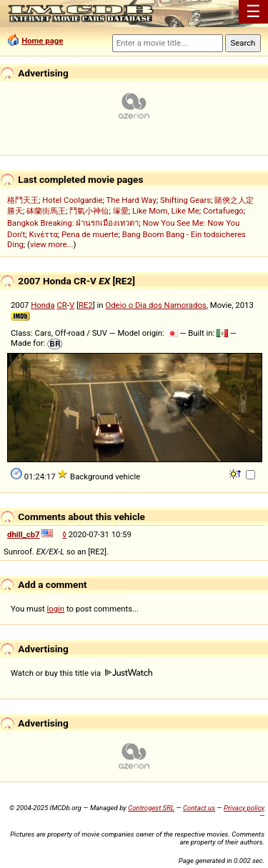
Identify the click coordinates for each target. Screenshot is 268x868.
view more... (52, 244)
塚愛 (121, 211)
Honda (43, 305)
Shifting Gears (185, 200)
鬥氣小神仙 (89, 211)
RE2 (86, 305)
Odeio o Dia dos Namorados (155, 305)
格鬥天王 (23, 200)
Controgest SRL (151, 808)
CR (61, 305)
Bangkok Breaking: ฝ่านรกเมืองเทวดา (73, 223)
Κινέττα (43, 234)
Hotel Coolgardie (72, 200)
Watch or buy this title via (81, 673)
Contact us (199, 808)
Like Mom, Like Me (166, 211)
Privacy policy (244, 808)
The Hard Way (131, 200)
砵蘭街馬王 (46, 211)
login (56, 609)
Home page (42, 41)
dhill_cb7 (24, 534)
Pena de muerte (90, 234)
